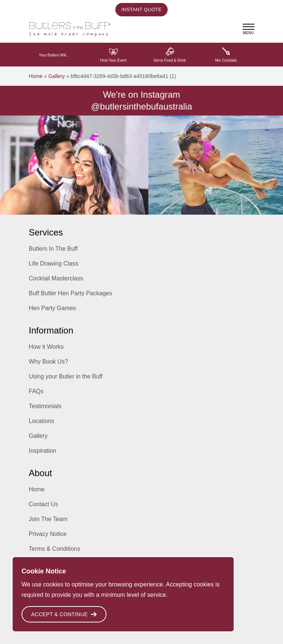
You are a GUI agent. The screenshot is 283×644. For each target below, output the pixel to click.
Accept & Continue (64, 614)
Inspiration (43, 451)
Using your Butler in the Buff (66, 376)
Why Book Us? (49, 362)
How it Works (46, 347)
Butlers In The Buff (53, 249)
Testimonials (45, 406)
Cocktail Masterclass (56, 278)
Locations (42, 421)
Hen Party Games (52, 308)
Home (36, 76)
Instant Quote (141, 9)
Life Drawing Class (54, 264)
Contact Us (44, 504)
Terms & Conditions (55, 549)
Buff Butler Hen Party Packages (71, 293)
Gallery (56, 76)
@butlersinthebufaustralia (141, 106)
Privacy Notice (48, 534)
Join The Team (48, 519)
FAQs (36, 391)
